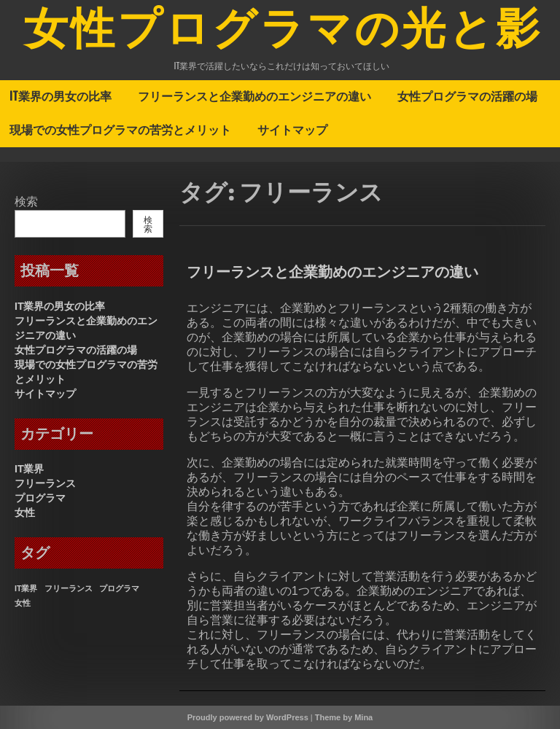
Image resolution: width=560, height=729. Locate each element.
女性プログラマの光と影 (283, 31)
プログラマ (40, 498)
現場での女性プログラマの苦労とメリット (120, 130)
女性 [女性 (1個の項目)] (23, 603)
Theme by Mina (344, 717)
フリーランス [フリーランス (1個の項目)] (69, 588)
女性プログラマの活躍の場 (467, 96)
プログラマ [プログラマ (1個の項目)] (119, 588)
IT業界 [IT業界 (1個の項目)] (26, 588)
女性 (25, 512)
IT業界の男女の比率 (61, 96)
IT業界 (29, 469)
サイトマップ (292, 130)
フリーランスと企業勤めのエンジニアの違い (254, 96)
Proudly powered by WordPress (248, 717)
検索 (26, 202)
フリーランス (45, 483)
